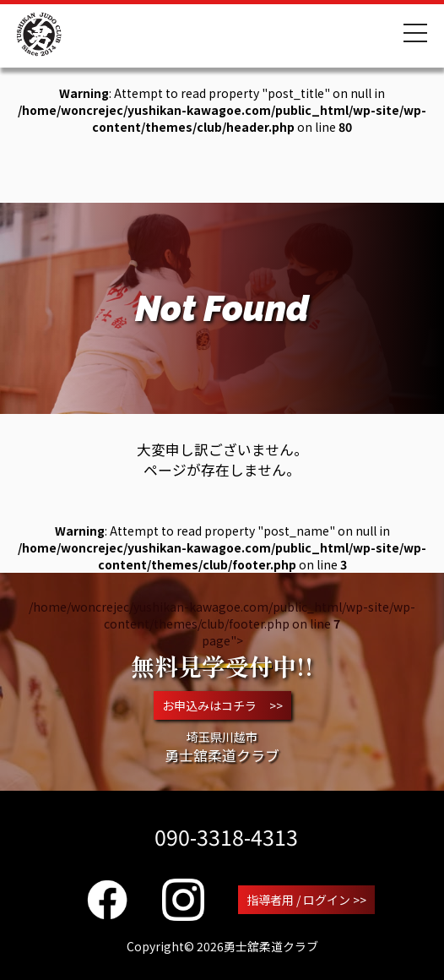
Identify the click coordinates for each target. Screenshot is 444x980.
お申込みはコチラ (222, 705)
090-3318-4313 (226, 836)
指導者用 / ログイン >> (306, 900)
